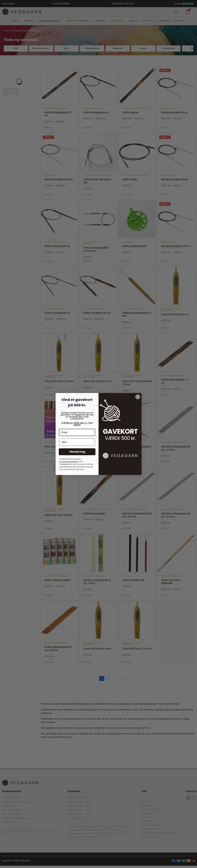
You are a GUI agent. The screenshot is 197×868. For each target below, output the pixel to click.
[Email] (77, 432)
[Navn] (77, 442)
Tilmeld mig (77, 452)
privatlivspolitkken (70, 462)
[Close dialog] (138, 397)
